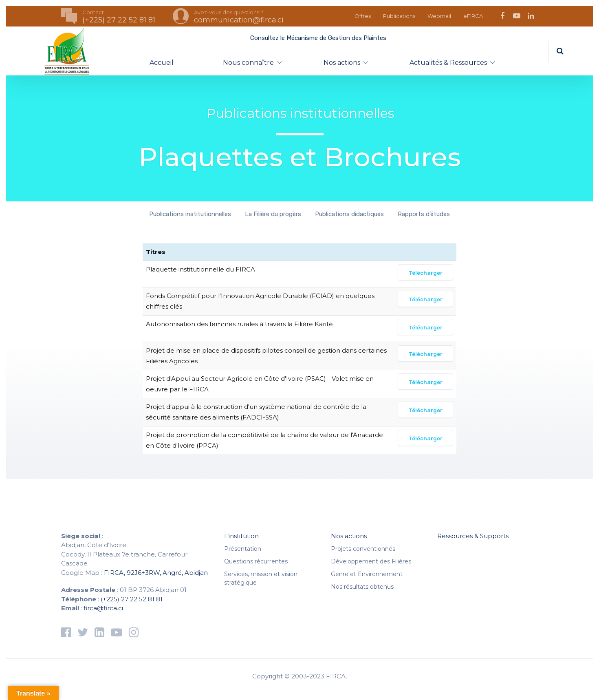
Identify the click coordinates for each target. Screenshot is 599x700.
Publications (399, 16)
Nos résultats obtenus (362, 587)
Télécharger (425, 273)
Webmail (439, 16)
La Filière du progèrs (273, 214)
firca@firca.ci (103, 608)
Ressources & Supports (473, 536)
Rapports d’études (424, 214)
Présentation (243, 549)
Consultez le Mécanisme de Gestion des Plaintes (318, 38)
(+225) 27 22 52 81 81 (132, 599)
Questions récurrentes (256, 561)
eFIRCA (473, 16)
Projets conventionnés (363, 549)
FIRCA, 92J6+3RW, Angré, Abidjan (156, 573)
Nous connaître (248, 63)
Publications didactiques (349, 214)
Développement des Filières (371, 561)
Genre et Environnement (367, 574)
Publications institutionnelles (190, 214)
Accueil (162, 63)
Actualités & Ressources (448, 63)
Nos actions (342, 63)
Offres (363, 16)
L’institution (241, 536)
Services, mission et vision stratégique (261, 578)
